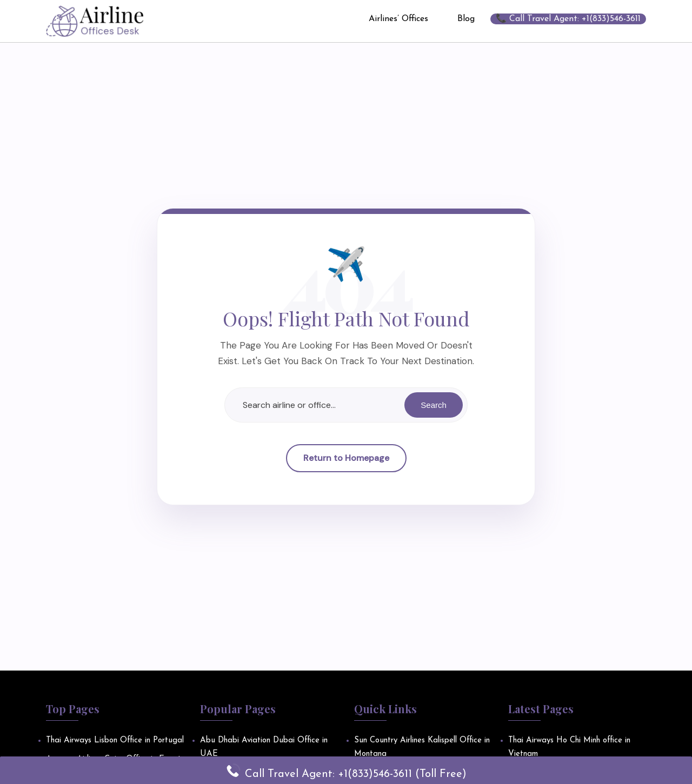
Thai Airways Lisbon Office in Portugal (115, 741)
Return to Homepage (346, 458)
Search (433, 405)
